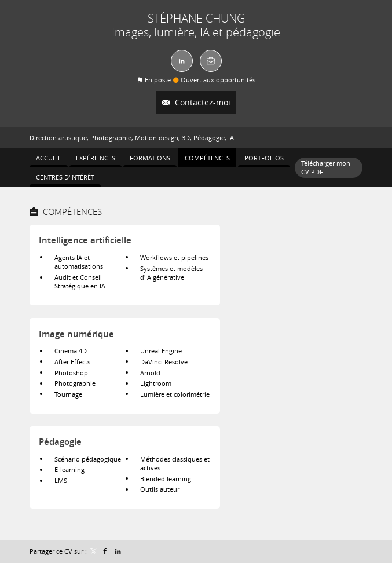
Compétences (72, 211)
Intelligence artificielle (85, 240)
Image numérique (76, 334)
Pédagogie (60, 442)
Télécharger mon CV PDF (326, 167)
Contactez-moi (202, 102)
